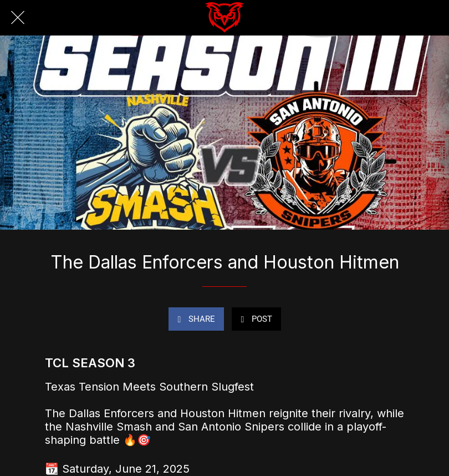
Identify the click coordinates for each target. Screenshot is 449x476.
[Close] (18, 18)
